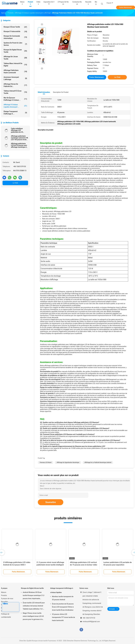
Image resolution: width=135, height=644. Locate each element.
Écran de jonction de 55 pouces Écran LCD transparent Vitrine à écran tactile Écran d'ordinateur (63, 607)
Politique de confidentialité (6, 616)
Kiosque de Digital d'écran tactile (15, 51)
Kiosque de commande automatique (15, 37)
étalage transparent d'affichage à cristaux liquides (62, 590)
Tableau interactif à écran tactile (15, 92)
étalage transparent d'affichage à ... (15, 113)
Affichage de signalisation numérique (68, 462)
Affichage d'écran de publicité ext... (15, 85)
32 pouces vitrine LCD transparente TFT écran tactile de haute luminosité (63, 617)
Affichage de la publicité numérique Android (98, 462)
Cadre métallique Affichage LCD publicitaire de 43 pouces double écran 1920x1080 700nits (18, 130)
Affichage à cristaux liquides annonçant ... (15, 106)
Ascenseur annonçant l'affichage (15, 78)
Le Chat (15, 183)
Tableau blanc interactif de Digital (15, 65)
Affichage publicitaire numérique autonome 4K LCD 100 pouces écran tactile (19, 138)
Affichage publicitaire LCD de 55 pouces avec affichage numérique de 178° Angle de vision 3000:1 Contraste (19, 145)
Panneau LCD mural (46, 462)
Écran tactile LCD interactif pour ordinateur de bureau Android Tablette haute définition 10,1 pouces (34, 606)
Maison (4, 592)
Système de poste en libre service (15, 44)
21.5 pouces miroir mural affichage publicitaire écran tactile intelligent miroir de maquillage (50, 565)
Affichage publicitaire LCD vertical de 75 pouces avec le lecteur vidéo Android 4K (84, 565)
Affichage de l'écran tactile (15, 58)
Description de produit (61, 92)
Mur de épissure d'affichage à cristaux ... (15, 99)
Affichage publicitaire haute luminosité (15, 71)
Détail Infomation (44, 92)
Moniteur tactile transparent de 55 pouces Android (63, 598)
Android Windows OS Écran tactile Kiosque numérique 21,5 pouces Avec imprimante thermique (34, 596)
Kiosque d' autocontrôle (15, 32)
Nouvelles (4, 602)
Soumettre (51, 502)
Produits (4, 595)
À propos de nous (7, 599)
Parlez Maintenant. (126, 7)
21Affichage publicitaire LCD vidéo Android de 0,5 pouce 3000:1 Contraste (17, 565)
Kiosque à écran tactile (15, 27)
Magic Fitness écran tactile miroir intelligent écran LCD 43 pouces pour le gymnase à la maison (33, 617)
